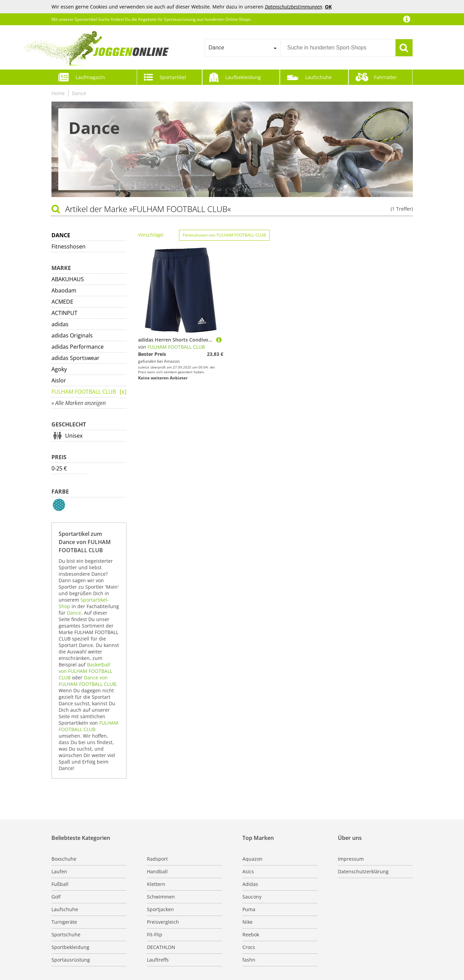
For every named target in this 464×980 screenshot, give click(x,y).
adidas (60, 324)
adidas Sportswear (76, 358)
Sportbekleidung (70, 947)
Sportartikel (173, 77)
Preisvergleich (163, 922)
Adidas (250, 884)
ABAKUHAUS (68, 279)
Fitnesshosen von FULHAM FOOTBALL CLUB (224, 235)
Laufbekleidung (243, 77)
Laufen (59, 871)
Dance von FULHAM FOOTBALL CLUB (87, 681)
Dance (79, 93)
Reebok (251, 934)
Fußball (60, 884)
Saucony (252, 897)
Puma (249, 909)
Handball (157, 871)
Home (58, 93)
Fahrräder (385, 77)
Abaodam (64, 290)
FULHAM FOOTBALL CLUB (84, 392)
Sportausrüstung (71, 960)
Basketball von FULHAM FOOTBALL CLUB (85, 671)
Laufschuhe (318, 77)
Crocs (249, 947)
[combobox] (243, 48)
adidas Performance (78, 347)
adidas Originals (72, 335)
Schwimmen (161, 897)
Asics (248, 871)
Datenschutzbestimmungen (294, 7)
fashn (249, 960)
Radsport (157, 859)
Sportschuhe (66, 934)
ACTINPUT (64, 313)
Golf (56, 897)
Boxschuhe (64, 859)
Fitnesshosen (69, 246)
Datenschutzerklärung (363, 871)
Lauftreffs (158, 960)
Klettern (156, 884)
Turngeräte (64, 922)
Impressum (351, 859)
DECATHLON (161, 947)
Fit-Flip (155, 934)
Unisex (74, 436)
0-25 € (59, 468)
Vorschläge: (151, 235)
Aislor (59, 380)
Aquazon (252, 859)
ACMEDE (62, 302)
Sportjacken (160, 909)
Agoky (59, 369)
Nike (248, 922)
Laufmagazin (90, 77)
